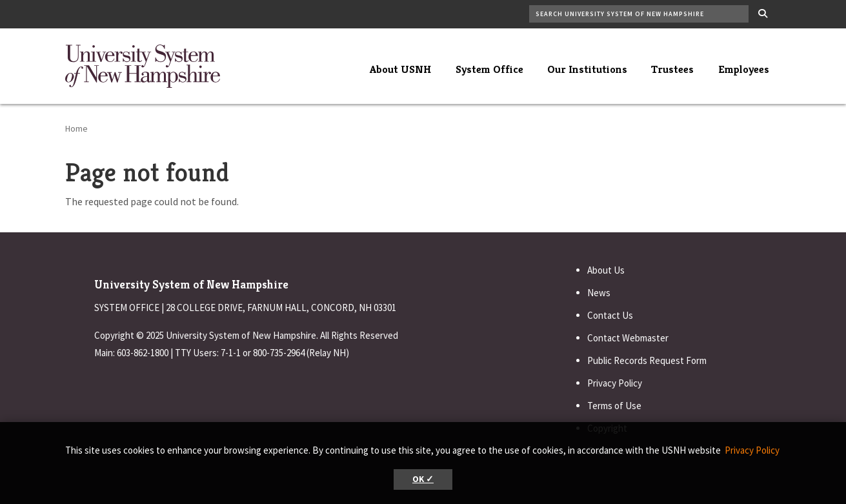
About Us (606, 270)
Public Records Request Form (647, 360)
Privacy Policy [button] (752, 450)
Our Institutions (587, 69)
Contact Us (610, 315)
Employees (744, 69)
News (599, 293)
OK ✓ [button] (423, 479)
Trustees (672, 69)
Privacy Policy (615, 383)
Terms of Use (614, 406)
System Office (489, 69)
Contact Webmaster (628, 338)
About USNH (400, 69)
